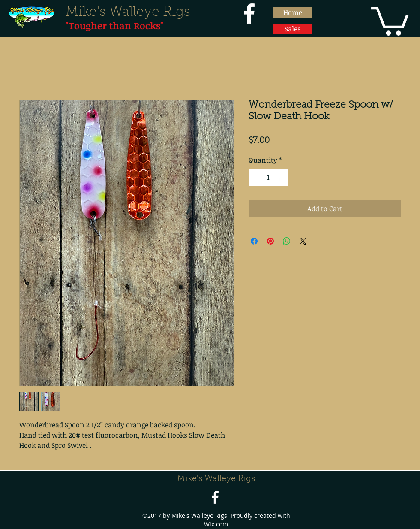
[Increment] (281, 178)
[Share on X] (303, 241)
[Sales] (292, 29)
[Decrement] (256, 178)
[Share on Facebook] (254, 241)
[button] (390, 20)
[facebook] (249, 14)
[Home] (292, 13)
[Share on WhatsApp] (287, 241)
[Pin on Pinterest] (270, 241)
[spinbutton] (268, 178)
